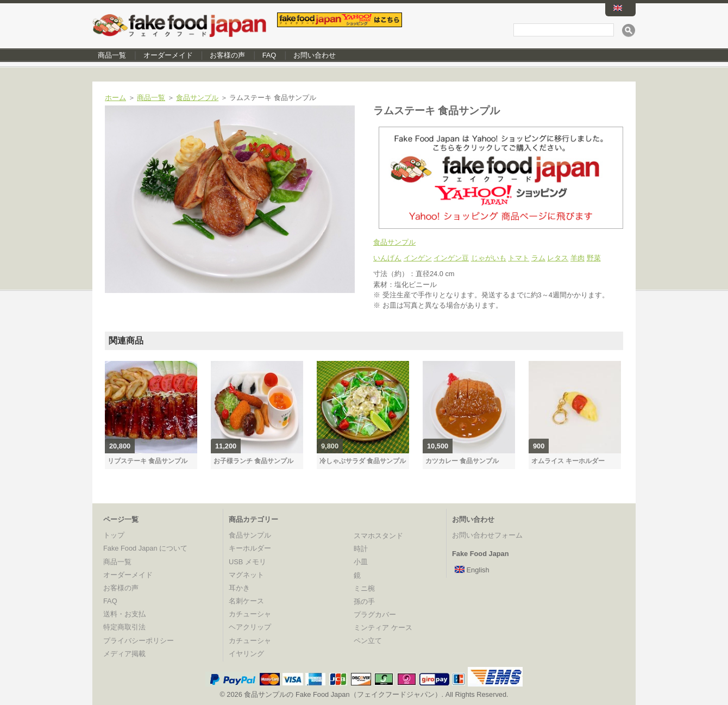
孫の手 (364, 601)
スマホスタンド (378, 536)
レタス (558, 258)
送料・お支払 (124, 614)
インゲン (418, 258)
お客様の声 (227, 55)
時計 (361, 549)
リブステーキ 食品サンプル (148, 461)
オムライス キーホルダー (568, 461)
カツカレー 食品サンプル (462, 461)
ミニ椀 (364, 588)
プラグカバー (375, 614)
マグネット (246, 575)
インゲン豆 (451, 258)
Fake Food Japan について (145, 548)
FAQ (269, 55)
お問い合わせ (315, 55)
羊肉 (578, 258)
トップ (114, 535)
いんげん (387, 258)
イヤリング (246, 654)
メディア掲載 (124, 654)
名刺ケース (246, 601)
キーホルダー (250, 548)
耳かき (239, 588)
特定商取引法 (124, 627)
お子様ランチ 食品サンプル (253, 461)
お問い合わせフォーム (487, 535)
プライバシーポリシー (139, 641)
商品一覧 (112, 55)
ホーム (115, 98)
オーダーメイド (168, 55)
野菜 (594, 258)
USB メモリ (247, 562)
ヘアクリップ (250, 627)
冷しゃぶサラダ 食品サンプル (363, 461)
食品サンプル (197, 98)
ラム (538, 258)
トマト (519, 258)
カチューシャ (250, 614)
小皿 (361, 562)
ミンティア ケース (383, 628)
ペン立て (368, 641)
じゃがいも (489, 258)
